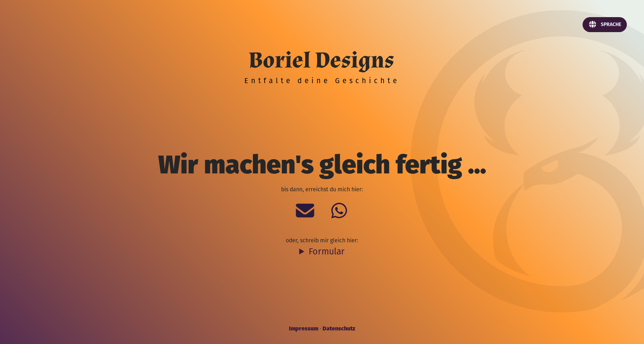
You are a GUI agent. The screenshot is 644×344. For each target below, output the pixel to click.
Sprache (605, 24)
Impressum (304, 328)
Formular (327, 251)
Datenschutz (339, 328)
